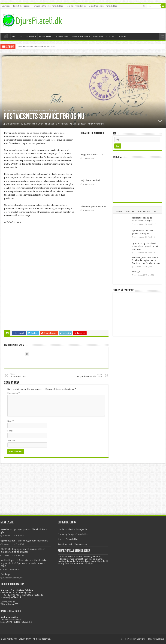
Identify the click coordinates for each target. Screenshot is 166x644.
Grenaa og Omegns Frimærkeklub (48, 6)
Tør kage (136, 272)
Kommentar (14, 393)
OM (14, 36)
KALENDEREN (45, 36)
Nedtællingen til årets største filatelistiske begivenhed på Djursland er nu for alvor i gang (146, 260)
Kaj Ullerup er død (90, 180)
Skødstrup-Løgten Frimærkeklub (103, 6)
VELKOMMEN (6, 36)
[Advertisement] (138, 180)
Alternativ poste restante (93, 206)
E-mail (11, 431)
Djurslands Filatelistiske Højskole (16, 6)
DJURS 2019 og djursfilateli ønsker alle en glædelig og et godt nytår (145, 246)
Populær (130, 211)
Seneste (119, 211)
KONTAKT (123, 36)
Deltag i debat (79, 124)
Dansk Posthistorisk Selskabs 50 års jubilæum (36, 47)
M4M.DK (27, 639)
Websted (11, 441)
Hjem (7, 110)
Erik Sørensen (12, 124)
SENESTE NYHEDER (80, 36)
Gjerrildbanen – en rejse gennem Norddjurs (24, 541)
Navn (11, 421)
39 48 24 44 (12, 602)
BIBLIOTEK (98, 36)
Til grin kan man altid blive (86, 375)
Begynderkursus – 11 (92, 154)
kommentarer (144, 211)
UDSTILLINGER (27, 36)
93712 (18, 604)
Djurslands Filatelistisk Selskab (150, 639)
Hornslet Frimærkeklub (76, 6)
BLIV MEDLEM (62, 36)
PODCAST (111, 36)
